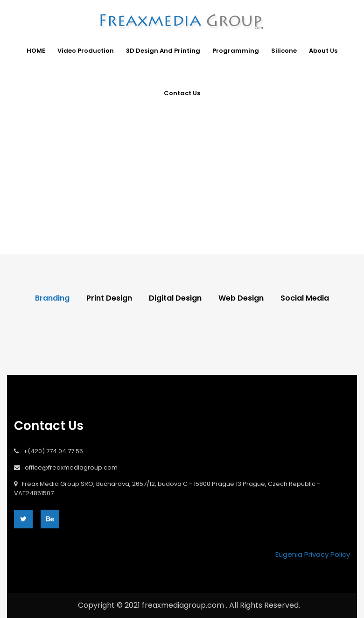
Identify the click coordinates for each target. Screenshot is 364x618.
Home (157, 195)
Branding (52, 298)
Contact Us (182, 93)
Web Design (241, 298)
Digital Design (175, 298)
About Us (323, 51)
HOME (36, 51)
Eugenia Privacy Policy (313, 554)
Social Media (305, 298)
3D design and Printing (163, 51)
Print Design (109, 298)
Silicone (284, 51)
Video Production (86, 51)
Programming (236, 51)
